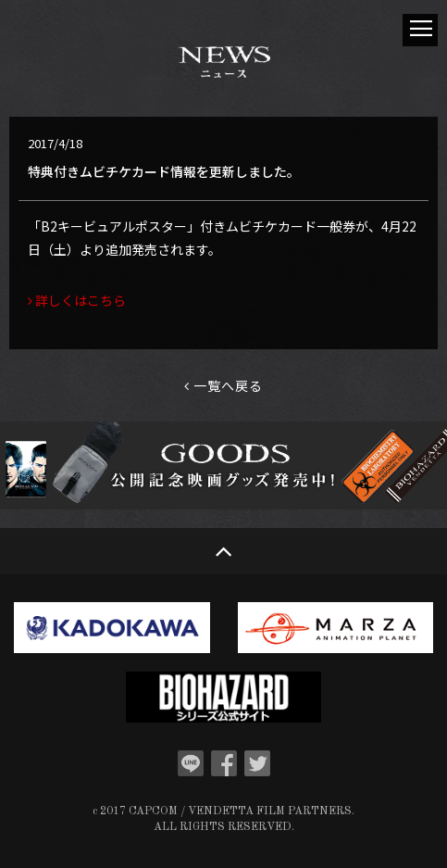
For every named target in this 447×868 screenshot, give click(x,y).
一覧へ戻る (223, 385)
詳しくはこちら (77, 300)
